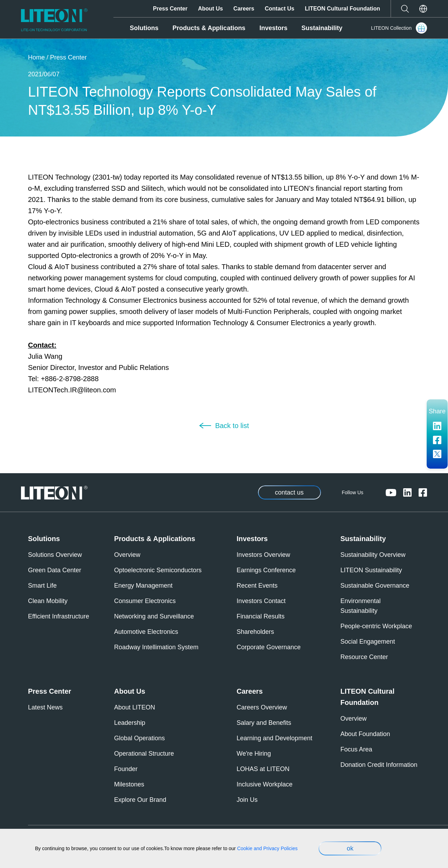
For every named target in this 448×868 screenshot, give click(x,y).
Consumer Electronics (145, 601)
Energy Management (143, 586)
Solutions (144, 28)
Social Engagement (368, 642)
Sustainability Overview (373, 555)
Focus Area (356, 749)
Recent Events (257, 586)
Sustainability (322, 28)
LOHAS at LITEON (263, 769)
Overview (127, 555)
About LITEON (135, 707)
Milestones (129, 784)
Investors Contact (261, 601)
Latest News (45, 707)
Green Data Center (55, 570)
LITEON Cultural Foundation (342, 9)
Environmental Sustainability (361, 606)
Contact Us (279, 9)
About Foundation (365, 734)
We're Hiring (254, 754)
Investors (273, 28)
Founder (126, 769)
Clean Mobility (48, 601)
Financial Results (261, 616)
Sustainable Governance (375, 586)
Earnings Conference (266, 570)
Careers (244, 9)
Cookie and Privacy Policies (267, 848)
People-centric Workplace (376, 626)
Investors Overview (263, 555)
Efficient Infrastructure (59, 616)
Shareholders (255, 632)
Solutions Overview (55, 555)
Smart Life (42, 586)
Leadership (130, 723)
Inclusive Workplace (265, 784)
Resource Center (364, 657)
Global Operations (139, 738)
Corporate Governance (269, 647)
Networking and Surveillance (154, 616)
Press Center (170, 9)
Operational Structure (144, 754)
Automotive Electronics (146, 632)
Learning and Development (274, 738)
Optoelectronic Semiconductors (158, 570)
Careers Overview (262, 707)
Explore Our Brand (140, 800)
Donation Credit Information (379, 765)
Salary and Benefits (264, 723)
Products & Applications (209, 28)
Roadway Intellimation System (156, 647)
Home (36, 57)
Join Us (247, 800)
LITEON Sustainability (371, 570)
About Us (211, 9)
